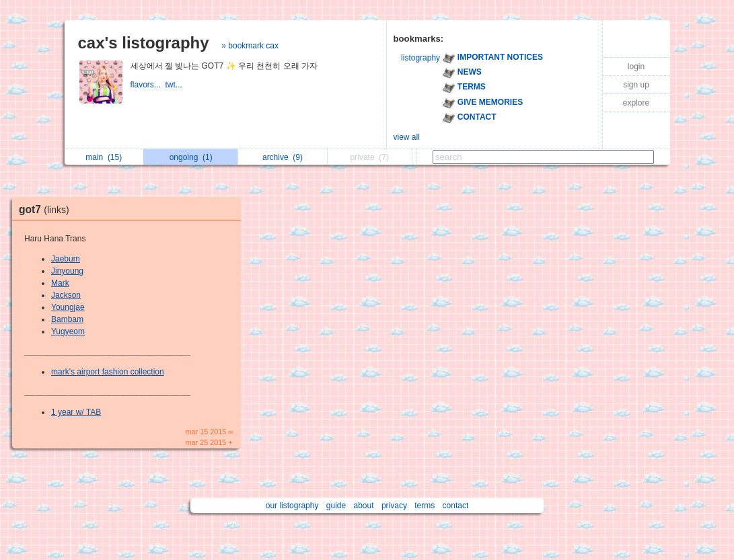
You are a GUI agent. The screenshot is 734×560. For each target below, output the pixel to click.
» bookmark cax (250, 46)
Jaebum (66, 259)
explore (636, 103)
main (104, 157)
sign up (636, 85)
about (364, 506)
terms (425, 506)
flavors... (148, 85)
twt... (175, 85)
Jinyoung (67, 271)
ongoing (191, 157)
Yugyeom (68, 331)
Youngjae (68, 307)
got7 (47, 209)
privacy (394, 506)
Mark (60, 283)
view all (407, 137)
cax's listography (144, 43)
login (636, 67)
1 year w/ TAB (76, 412)
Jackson (66, 295)
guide (336, 506)
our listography (292, 506)
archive (283, 157)
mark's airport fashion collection (108, 372)
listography (420, 58)
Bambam (67, 319)
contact (456, 506)
